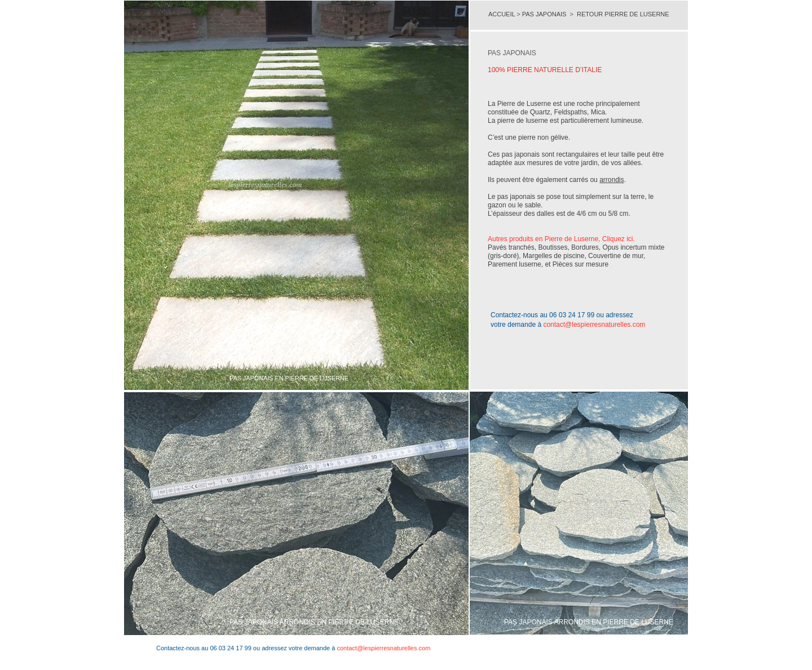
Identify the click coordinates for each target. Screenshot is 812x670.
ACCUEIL (502, 14)
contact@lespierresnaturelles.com (594, 325)
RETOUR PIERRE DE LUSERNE (623, 14)
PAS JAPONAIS (544, 14)
